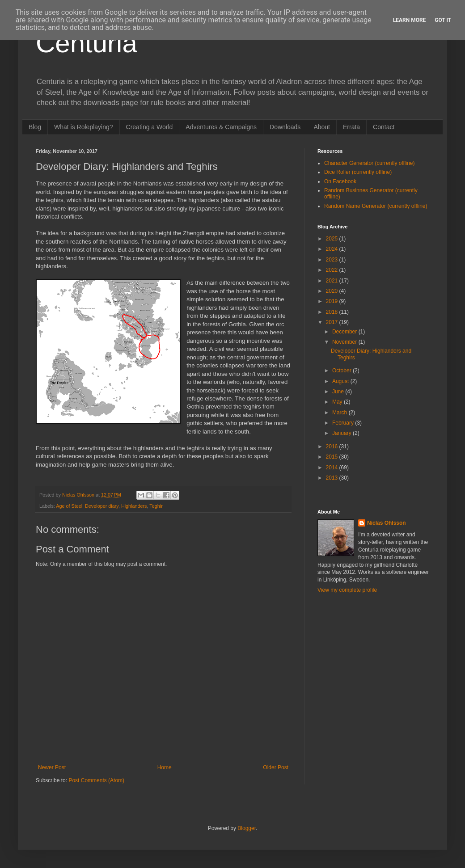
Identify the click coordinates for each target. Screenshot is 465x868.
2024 (333, 249)
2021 (333, 281)
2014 (333, 468)
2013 (333, 478)
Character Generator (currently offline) (370, 163)
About (322, 127)
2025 (333, 239)
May (338, 402)
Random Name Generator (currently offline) (376, 206)
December (345, 332)
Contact (384, 127)
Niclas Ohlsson (387, 523)
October (342, 371)
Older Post (276, 767)
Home (165, 767)
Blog (35, 127)
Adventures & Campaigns (221, 127)
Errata (351, 127)
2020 (333, 291)
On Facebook (340, 181)
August (341, 381)
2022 (333, 270)
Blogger (247, 828)
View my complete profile (347, 590)
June (339, 392)
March (340, 413)
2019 (333, 301)
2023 (333, 260)
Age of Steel (69, 506)
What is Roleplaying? (84, 127)
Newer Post (52, 767)
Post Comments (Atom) (96, 780)
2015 (333, 457)
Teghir (156, 506)
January (342, 433)
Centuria (87, 43)
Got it (443, 20)
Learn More (410, 20)
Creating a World (150, 127)
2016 (333, 447)
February (344, 423)
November (345, 342)
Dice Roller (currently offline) (358, 172)
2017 (333, 322)
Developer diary (102, 506)
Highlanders (134, 506)
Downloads (285, 127)
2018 (333, 312)
